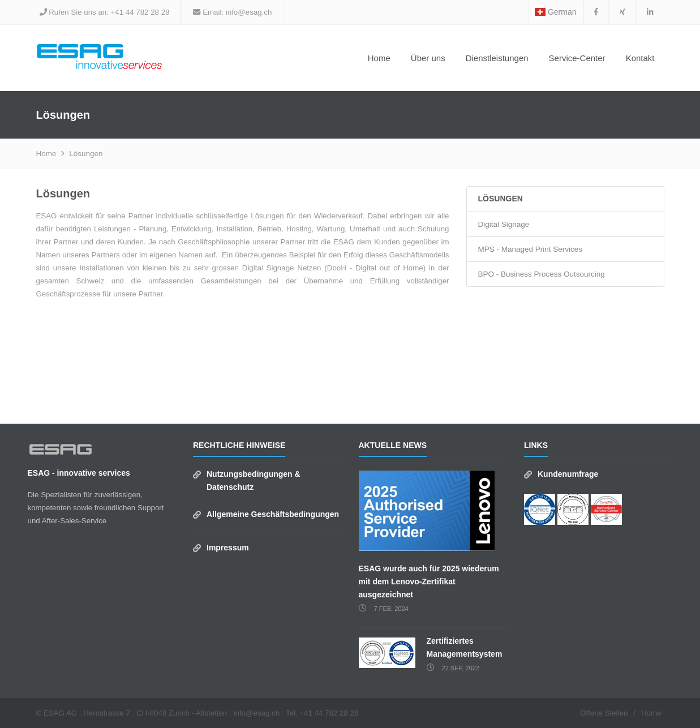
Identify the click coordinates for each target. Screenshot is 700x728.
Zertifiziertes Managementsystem (465, 647)
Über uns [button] (428, 58)
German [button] (555, 12)
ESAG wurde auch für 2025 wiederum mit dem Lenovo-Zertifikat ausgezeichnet (429, 581)
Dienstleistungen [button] (497, 58)
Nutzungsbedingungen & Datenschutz (254, 481)
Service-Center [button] (577, 58)
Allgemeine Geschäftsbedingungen (273, 514)
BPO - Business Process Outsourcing (542, 274)
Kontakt (640, 58)
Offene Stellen (604, 713)
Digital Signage (504, 224)
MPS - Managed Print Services (531, 249)
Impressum (228, 548)
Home (379, 58)
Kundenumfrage (568, 474)
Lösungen (86, 154)
